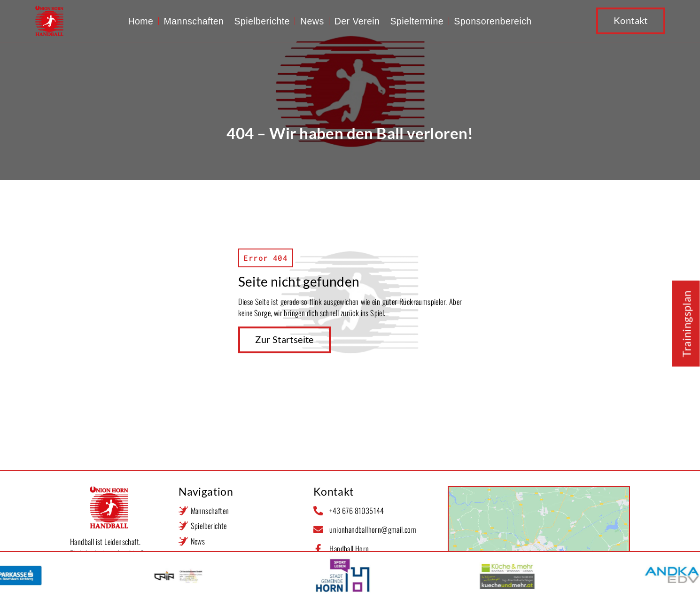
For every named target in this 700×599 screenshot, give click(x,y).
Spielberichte (262, 21)
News (312, 21)
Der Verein (357, 21)
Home (140, 21)
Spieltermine (417, 21)
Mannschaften (194, 21)
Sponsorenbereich (493, 21)
